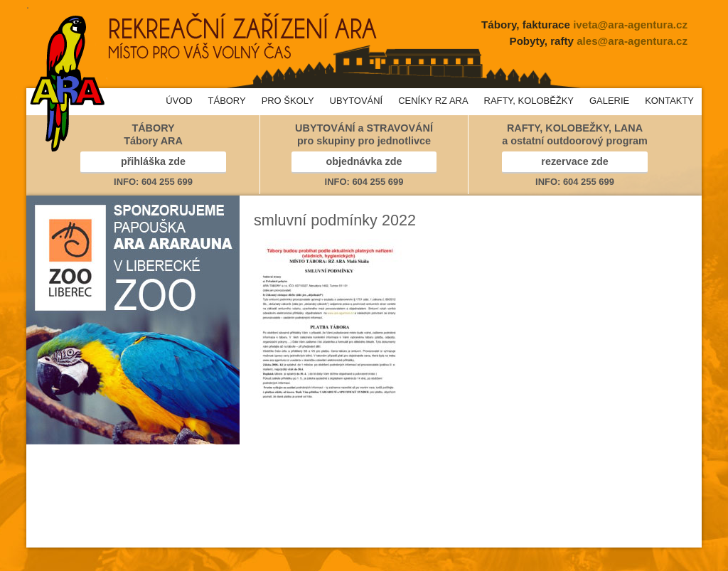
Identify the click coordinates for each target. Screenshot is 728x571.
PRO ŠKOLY (288, 101)
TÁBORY (227, 101)
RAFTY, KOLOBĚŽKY (529, 101)
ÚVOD (179, 101)
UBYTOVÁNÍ (357, 101)
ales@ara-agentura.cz (632, 41)
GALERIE (609, 101)
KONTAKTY (669, 101)
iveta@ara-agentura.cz (630, 25)
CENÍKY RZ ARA (433, 101)
